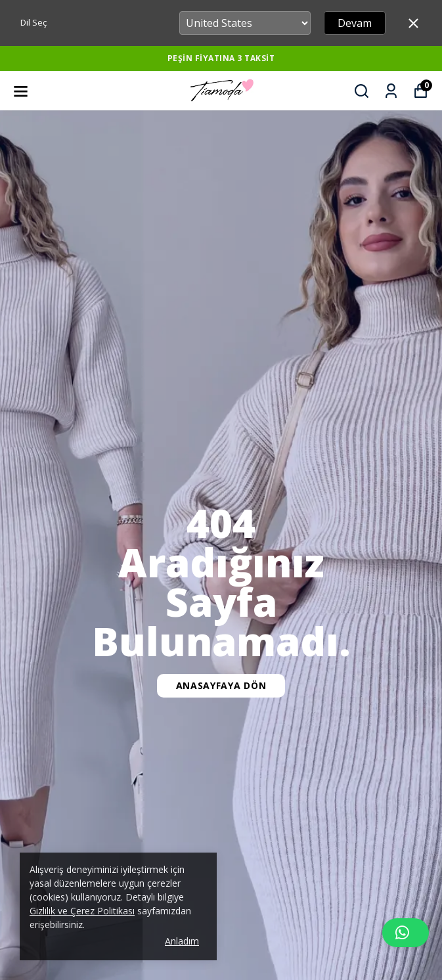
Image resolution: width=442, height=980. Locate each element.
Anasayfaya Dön (221, 685)
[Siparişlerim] (391, 91)
